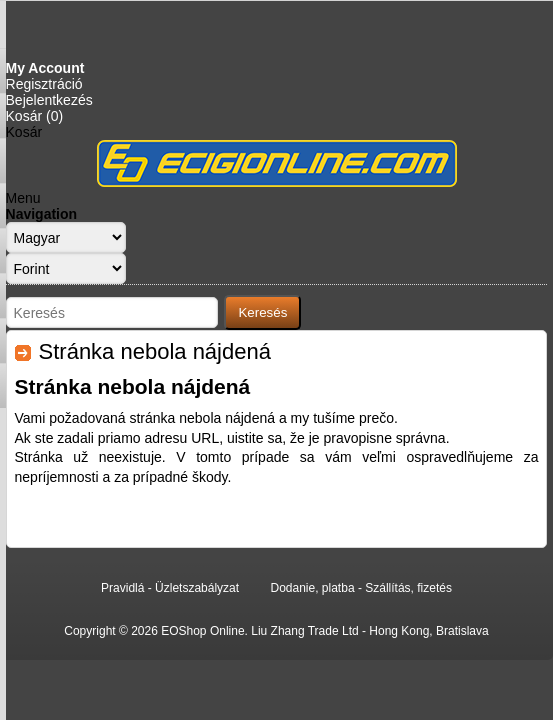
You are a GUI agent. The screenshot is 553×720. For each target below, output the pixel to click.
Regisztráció (44, 84)
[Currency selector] (66, 268)
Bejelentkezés (49, 100)
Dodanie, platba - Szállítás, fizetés (360, 588)
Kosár (24, 132)
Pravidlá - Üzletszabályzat (170, 588)
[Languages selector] (66, 237)
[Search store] (112, 312)
